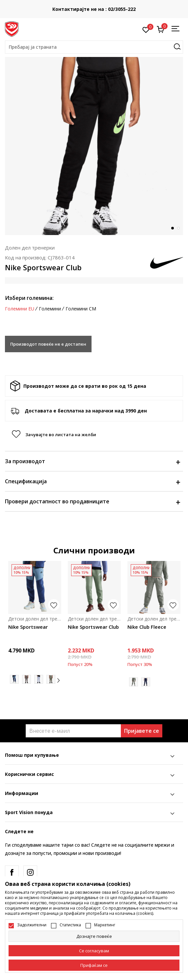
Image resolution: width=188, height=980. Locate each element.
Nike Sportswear (28, 627)
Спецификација (92, 481)
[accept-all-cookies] (94, 965)
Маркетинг (105, 925)
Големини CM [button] (81, 309)
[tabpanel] (94, 146)
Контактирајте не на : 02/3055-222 (129, 9)
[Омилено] (146, 29)
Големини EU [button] (20, 309)
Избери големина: (29, 298)
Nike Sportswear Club (93, 627)
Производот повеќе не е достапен (48, 344)
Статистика (70, 925)
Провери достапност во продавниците (92, 501)
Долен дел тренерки (30, 248)
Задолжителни (32, 925)
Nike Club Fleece (147, 627)
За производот (92, 461)
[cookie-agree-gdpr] (94, 951)
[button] (94, 47)
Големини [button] (50, 309)
